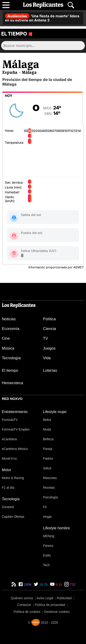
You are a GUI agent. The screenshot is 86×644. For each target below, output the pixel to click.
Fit (45, 507)
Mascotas (50, 478)
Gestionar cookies (57, 612)
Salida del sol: (31, 215)
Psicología (51, 497)
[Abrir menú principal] (6, 5)
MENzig (49, 536)
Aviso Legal (45, 598)
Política (50, 319)
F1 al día (8, 488)
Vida (47, 358)
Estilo (47, 555)
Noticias (9, 319)
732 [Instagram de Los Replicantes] (72, 584)
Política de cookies (27, 612)
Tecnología (11, 358)
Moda (47, 429)
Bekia (47, 420)
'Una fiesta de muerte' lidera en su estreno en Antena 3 (42, 18)
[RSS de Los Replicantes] (14, 584)
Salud (47, 468)
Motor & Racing (13, 478)
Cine (6, 338)
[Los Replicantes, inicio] (43, 5)
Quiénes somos (22, 598)
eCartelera (9, 439)
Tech (47, 565)
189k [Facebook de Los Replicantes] (27, 584)
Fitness (48, 546)
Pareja (48, 449)
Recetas (49, 488)
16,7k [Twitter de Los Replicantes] (43, 584)
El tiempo (10, 370)
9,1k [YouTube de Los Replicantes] (58, 584)
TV (46, 338)
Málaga (29, 72)
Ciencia (50, 329)
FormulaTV (10, 420)
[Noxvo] (36, 622)
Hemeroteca (12, 383)
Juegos (49, 348)
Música (8, 348)
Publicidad (64, 598)
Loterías (50, 370)
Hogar (47, 517)
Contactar (24, 605)
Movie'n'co (9, 458)
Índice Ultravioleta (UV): (39, 251)
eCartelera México (15, 449)
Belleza (48, 439)
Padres (48, 458)
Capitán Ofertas (13, 517)
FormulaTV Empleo (16, 429)
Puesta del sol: (32, 233)
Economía (11, 329)
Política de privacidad (50, 605)
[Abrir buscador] (71, 5)
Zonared (8, 507)
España (10, 72)
